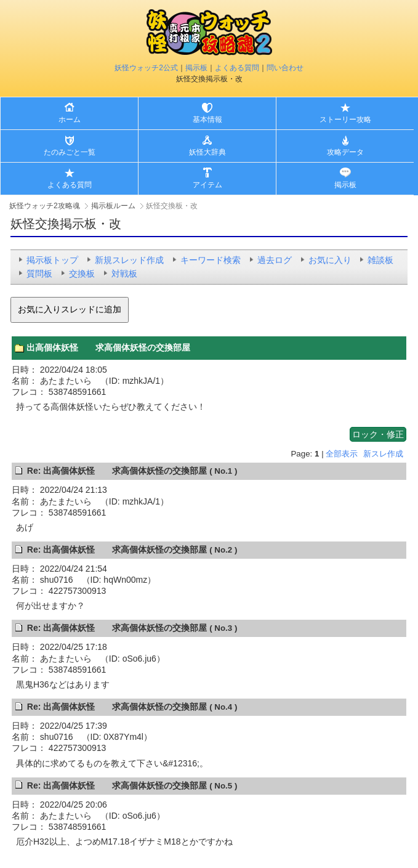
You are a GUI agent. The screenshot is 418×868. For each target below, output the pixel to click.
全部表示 (342, 454)
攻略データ (345, 152)
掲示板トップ (52, 260)
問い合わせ (285, 68)
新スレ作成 (383, 454)
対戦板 (124, 274)
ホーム (70, 120)
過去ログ (275, 260)
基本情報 (207, 120)
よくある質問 (237, 68)
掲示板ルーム (113, 206)
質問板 (39, 274)
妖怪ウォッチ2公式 (146, 68)
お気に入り (330, 260)
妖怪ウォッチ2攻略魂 (45, 206)
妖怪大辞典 (207, 152)
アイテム (207, 185)
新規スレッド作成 (129, 260)
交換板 (82, 274)
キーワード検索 (211, 260)
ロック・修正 (378, 434)
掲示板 (196, 68)
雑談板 (380, 260)
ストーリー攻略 (345, 120)
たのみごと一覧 (70, 152)
